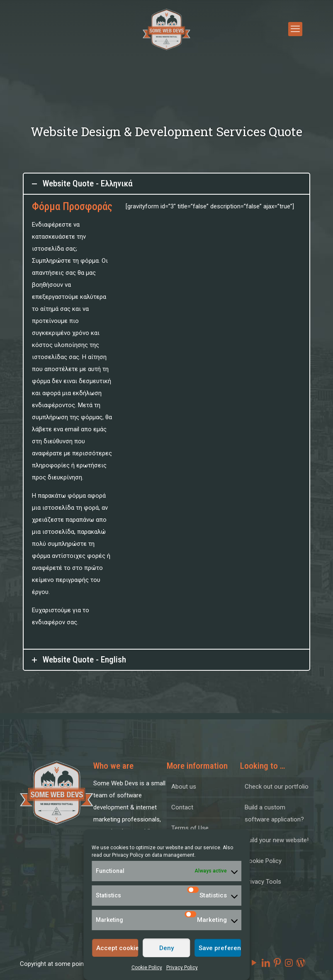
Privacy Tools (263, 882)
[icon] (301, 963)
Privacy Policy (128, 855)
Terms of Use (190, 828)
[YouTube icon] (254, 963)
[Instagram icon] (289, 963)
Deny (166, 948)
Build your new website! (277, 840)
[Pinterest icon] (277, 963)
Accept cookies (118, 948)
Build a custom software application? (274, 813)
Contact (182, 807)
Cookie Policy (147, 968)
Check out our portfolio (277, 787)
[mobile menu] (295, 29)
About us (184, 787)
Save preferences (220, 948)
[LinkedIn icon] (266, 963)
